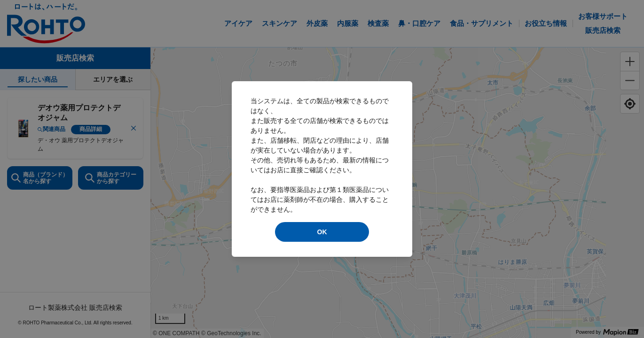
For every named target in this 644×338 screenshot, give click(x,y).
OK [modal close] (322, 232)
